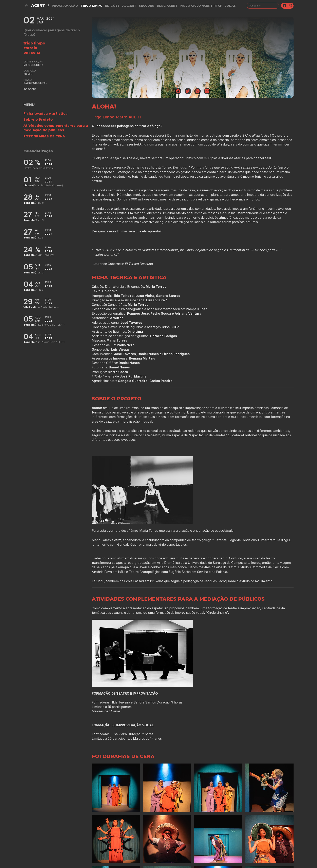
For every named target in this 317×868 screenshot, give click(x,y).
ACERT (38, 6)
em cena (32, 52)
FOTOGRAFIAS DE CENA (44, 136)
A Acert (129, 6)
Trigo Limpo (92, 6)
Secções (146, 6)
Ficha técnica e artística (45, 113)
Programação (65, 6)
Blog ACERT (167, 6)
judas (230, 6)
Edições (112, 6)
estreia (30, 48)
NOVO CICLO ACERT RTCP (201, 6)
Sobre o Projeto (38, 120)
